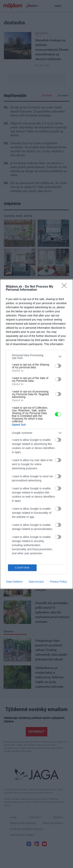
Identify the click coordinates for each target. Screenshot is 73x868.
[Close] (65, 287)
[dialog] (36, 434)
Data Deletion (15, 582)
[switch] (58, 366)
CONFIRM (22, 568)
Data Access (36, 582)
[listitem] (36, 357)
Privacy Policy (58, 582)
